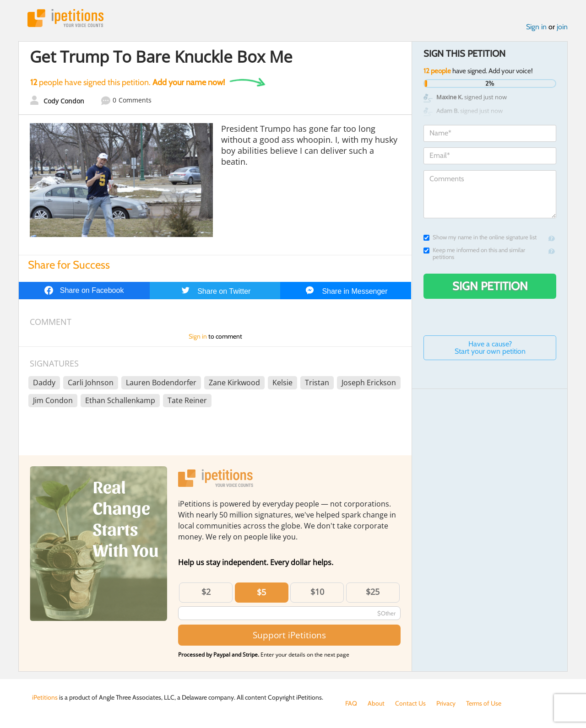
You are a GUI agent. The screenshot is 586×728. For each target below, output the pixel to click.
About (376, 703)
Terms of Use (484, 703)
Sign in (536, 27)
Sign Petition (490, 286)
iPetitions (65, 18)
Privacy (446, 703)
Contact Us (410, 703)
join (562, 27)
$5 (261, 592)
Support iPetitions (289, 635)
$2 (206, 592)
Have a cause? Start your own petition (490, 348)
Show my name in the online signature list (480, 237)
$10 (317, 592)
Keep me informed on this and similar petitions (474, 253)
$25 (373, 592)
